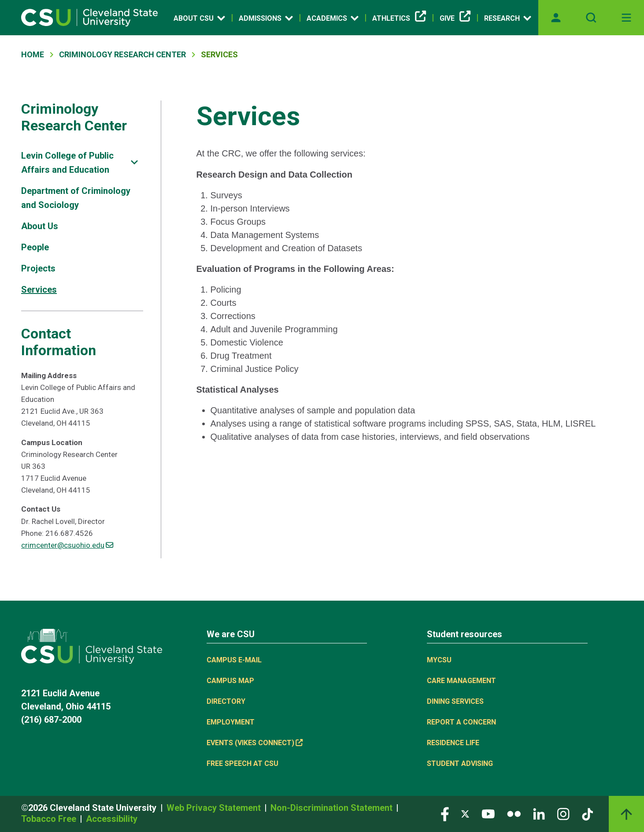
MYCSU (439, 660)
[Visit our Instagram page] (563, 813)
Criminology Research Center (122, 54)
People (35, 247)
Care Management (461, 681)
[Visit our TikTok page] (587, 813)
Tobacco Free (50, 819)
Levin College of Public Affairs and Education (67, 163)
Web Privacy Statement (215, 808)
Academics (333, 18)
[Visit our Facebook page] (445, 813)
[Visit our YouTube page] (488, 813)
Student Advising (460, 763)
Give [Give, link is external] (455, 19)
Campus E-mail (234, 660)
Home (33, 54)
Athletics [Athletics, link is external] (399, 19)
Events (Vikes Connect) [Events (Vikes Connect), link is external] (255, 743)
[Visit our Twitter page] (465, 813)
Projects (38, 268)
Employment (231, 722)
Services (39, 290)
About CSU (199, 18)
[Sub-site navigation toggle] (134, 162)
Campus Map (230, 681)
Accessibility (112, 819)
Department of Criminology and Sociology (76, 198)
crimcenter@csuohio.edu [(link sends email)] (67, 545)
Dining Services (455, 701)
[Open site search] (591, 18)
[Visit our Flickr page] (514, 813)
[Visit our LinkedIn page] (539, 813)
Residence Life (453, 743)
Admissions (266, 18)
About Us (40, 226)
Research (508, 18)
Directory (226, 701)
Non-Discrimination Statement (333, 808)
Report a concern (461, 722)
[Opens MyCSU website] (556, 18)
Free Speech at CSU (242, 763)
